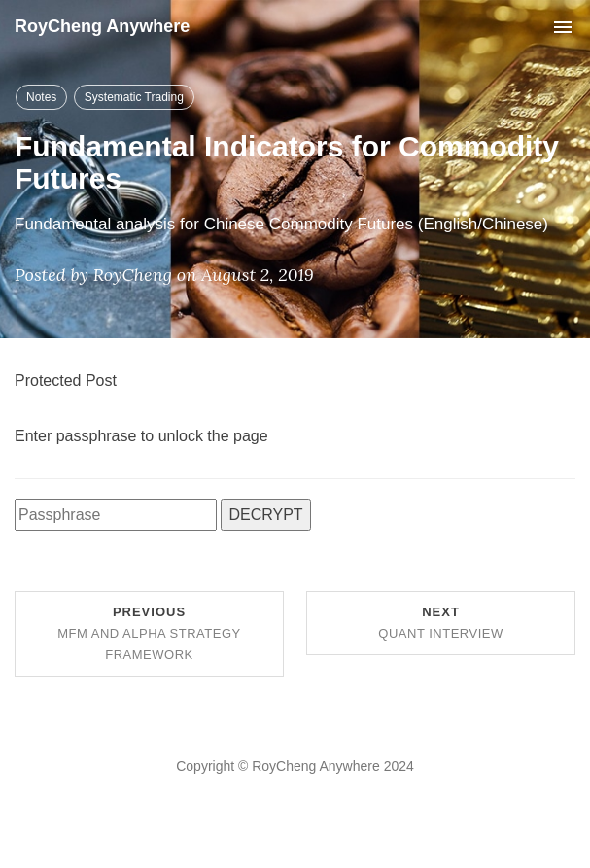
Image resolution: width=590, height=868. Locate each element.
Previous (149, 633)
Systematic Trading (134, 97)
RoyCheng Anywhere (102, 26)
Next (440, 623)
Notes (41, 97)
